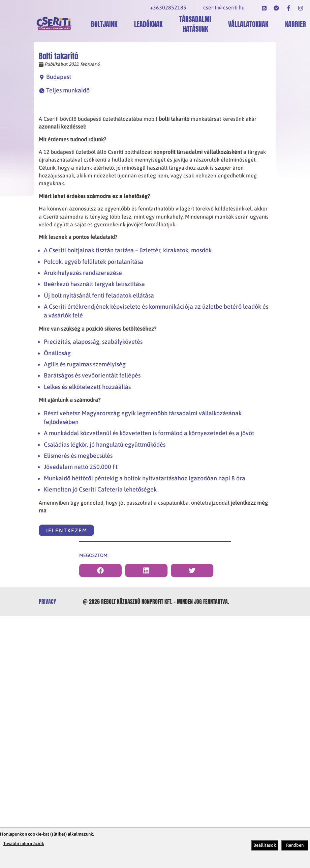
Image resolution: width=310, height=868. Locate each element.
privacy (47, 601)
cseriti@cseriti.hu (224, 7)
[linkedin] (146, 570)
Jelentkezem (66, 530)
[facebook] (100, 570)
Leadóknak (148, 24)
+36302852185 (168, 7)
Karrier (296, 24)
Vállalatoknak (248, 24)
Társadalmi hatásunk (195, 24)
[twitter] (192, 570)
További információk (24, 844)
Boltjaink (104, 24)
